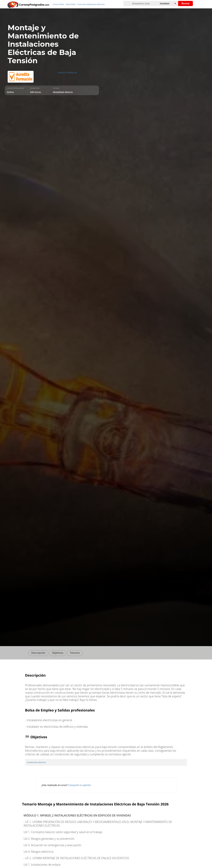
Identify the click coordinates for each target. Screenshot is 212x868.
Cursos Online (58, 4)
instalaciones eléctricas (37, 762)
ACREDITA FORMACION (67, 73)
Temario (75, 653)
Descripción (38, 653)
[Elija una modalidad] (171, 3)
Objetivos (58, 653)
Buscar (185, 3)
